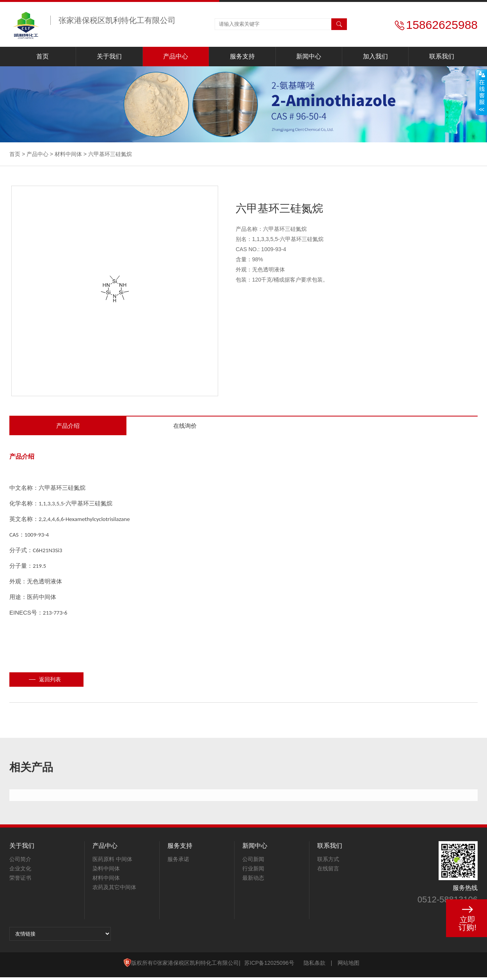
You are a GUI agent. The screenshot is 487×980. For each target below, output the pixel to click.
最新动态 (253, 881)
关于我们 (109, 56)
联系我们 (442, 56)
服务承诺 (178, 862)
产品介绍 (68, 427)
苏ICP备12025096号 (269, 966)
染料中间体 (106, 871)
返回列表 (50, 682)
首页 (43, 56)
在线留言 (328, 871)
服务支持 (242, 56)
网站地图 (348, 966)
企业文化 (20, 871)
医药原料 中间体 (112, 862)
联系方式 (328, 862)
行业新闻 (253, 871)
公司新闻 (253, 862)
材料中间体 (68, 154)
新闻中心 (309, 56)
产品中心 (176, 56)
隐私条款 (315, 966)
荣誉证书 (20, 881)
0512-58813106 (448, 902)
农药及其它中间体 (114, 890)
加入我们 (375, 56)
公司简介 (20, 862)
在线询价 (185, 427)
